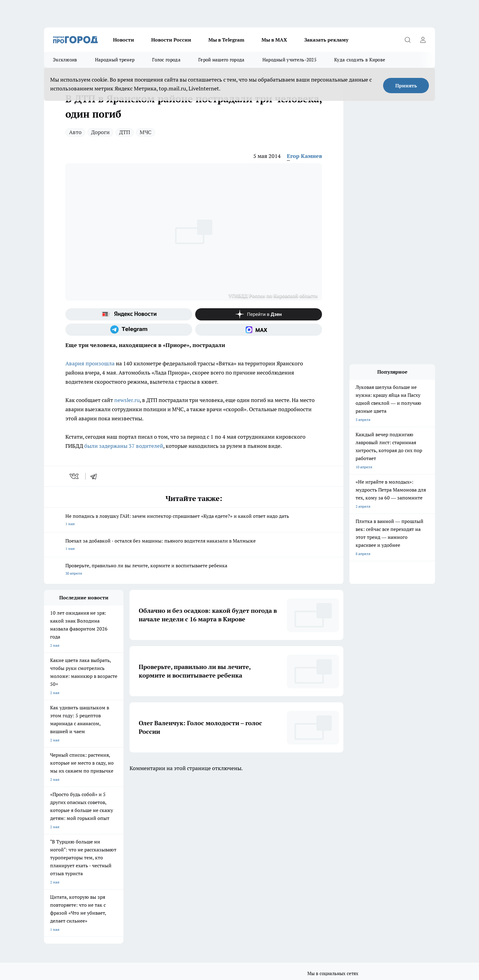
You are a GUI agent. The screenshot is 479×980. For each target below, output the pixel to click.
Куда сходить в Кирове (360, 60)
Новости (124, 40)
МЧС (146, 132)
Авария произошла (90, 363)
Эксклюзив (65, 60)
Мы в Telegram (226, 40)
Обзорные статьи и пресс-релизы (227, 844)
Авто (75, 132)
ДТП (125, 132)
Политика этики (212, 851)
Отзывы (128, 844)
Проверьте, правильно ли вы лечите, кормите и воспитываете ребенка (194, 570)
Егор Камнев (304, 156)
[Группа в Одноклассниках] (327, 819)
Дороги (100, 132)
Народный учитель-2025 (289, 60)
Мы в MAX (274, 40)
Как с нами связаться (62, 859)
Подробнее (205, 894)
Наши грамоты (134, 851)
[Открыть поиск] (408, 40)
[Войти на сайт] (423, 40)
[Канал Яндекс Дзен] (259, 314)
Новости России (171, 40)
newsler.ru (127, 400)
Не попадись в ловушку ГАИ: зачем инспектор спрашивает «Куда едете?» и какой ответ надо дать (194, 520)
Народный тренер (115, 60)
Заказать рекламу (326, 40)
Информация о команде (65, 851)
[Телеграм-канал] (129, 330)
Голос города (166, 60)
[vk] (75, 476)
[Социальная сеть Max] (259, 330)
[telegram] (96, 476)
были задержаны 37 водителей (124, 446)
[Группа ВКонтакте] (311, 819)
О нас (49, 844)
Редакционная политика (219, 859)
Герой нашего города (221, 60)
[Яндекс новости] (129, 314)
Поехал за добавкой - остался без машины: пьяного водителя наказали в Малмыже (194, 545)
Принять (406, 86)
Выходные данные (137, 872)
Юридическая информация (67, 872)
